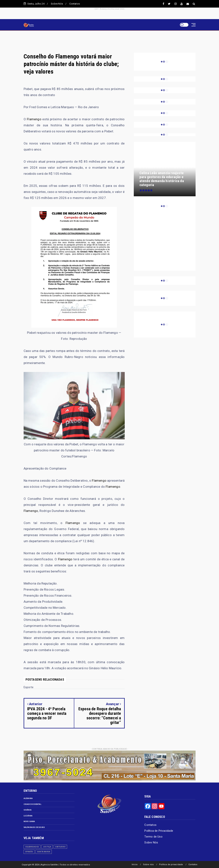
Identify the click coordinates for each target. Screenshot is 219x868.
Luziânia (28, 816)
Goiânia (28, 810)
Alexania (28, 798)
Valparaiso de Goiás (34, 827)
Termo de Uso (153, 837)
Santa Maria (44, 852)
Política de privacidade (171, 865)
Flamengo (34, 119)
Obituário (60, 847)
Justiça (47, 847)
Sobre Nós (57, 4)
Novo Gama (29, 821)
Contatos (75, 4)
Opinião (29, 852)
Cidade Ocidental (33, 804)
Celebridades (32, 847)
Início (135, 865)
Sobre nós (148, 865)
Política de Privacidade (159, 831)
